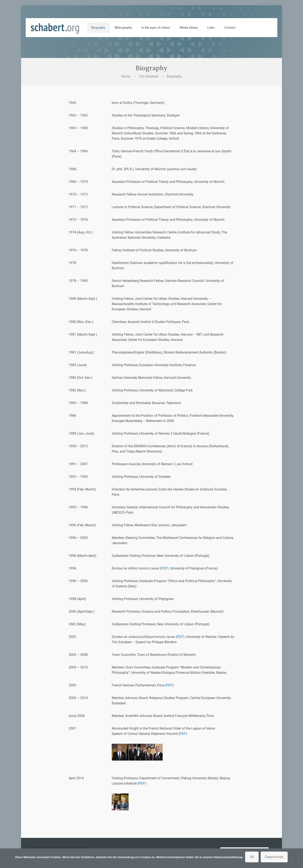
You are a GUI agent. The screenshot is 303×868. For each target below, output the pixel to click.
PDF (164, 568)
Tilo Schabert (148, 76)
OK (252, 857)
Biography (174, 76)
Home (126, 76)
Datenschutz (274, 857)
